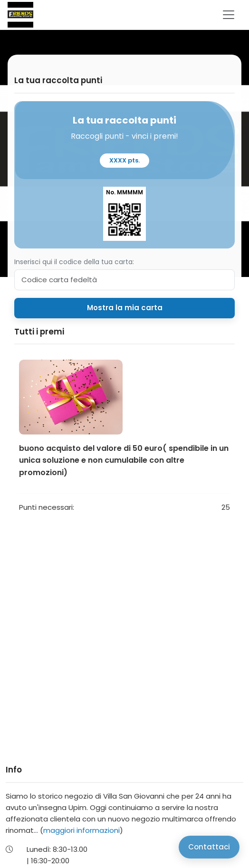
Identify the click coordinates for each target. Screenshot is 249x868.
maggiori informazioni (81, 830)
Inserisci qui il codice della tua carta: (74, 262)
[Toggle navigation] (229, 15)
